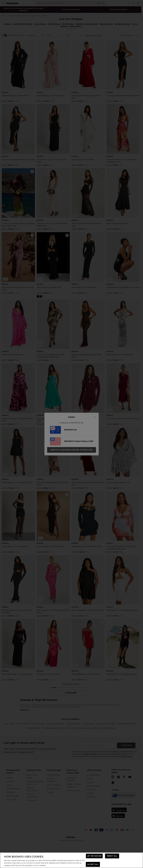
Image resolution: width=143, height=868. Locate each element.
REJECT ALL (112, 856)
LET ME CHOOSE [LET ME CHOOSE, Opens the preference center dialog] (94, 856)
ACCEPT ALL (93, 864)
